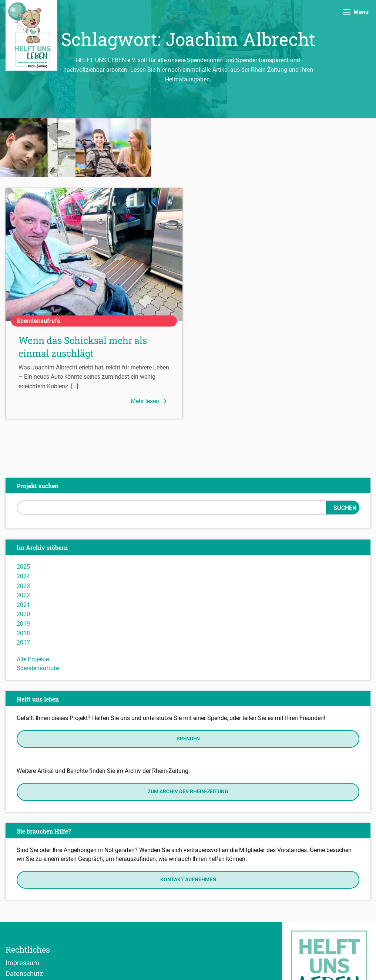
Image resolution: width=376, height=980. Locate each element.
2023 (23, 527)
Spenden (188, 680)
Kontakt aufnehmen (188, 820)
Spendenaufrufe (38, 609)
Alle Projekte (33, 600)
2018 (23, 574)
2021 (23, 546)
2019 (23, 565)
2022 (23, 536)
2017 (23, 584)
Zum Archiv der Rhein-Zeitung (188, 733)
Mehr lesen (150, 342)
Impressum (22, 904)
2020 (23, 555)
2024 (23, 518)
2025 (23, 508)
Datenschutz (24, 915)
